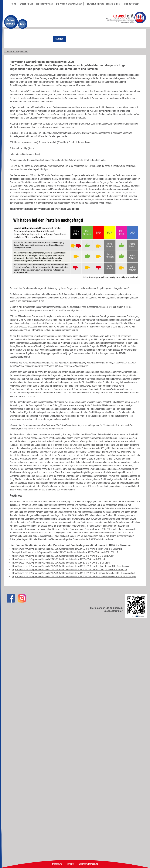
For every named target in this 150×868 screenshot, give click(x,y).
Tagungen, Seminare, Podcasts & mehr (103, 4)
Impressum (57, 864)
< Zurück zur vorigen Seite (16, 51)
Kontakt (70, 864)
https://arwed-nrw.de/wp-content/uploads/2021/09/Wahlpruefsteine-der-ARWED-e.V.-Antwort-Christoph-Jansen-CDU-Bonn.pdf (69, 569)
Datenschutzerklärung (88, 864)
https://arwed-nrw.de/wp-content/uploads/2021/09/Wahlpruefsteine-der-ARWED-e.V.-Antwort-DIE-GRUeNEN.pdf (63, 556)
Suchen (59, 39)
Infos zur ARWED (131, 4)
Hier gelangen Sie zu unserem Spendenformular (106, 609)
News (22, 24)
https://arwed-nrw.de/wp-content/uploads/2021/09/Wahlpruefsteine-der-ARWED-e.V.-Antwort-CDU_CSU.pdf (69, 552)
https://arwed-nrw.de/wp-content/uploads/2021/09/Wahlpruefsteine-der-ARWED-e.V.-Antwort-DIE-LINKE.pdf (61, 563)
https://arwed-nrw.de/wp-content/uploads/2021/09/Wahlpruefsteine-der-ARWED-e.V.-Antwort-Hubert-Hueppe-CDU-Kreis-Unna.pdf (71, 566)
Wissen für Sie (26, 4)
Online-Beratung (10, 22)
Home (14, 4)
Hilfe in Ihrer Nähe (44, 4)
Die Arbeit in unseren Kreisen (69, 4)
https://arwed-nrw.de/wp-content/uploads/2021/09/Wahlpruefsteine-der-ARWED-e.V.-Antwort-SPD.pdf (58, 559)
